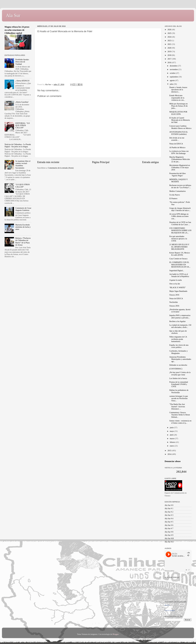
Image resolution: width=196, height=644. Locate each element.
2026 (170, 30)
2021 (170, 44)
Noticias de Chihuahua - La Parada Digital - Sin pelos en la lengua (18, 145)
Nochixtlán (174, 302)
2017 (170, 59)
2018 (170, 55)
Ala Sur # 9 (169, 535)
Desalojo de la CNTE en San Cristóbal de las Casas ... (180, 223)
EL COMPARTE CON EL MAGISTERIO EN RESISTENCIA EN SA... (180, 265)
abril (172, 435)
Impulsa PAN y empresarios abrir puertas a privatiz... (180, 316)
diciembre (174, 66)
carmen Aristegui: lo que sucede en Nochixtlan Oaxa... (179, 398)
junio (172, 428)
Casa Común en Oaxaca (178, 259)
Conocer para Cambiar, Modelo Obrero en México (180, 127)
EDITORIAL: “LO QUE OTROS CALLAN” (23, 125)
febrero (173, 442)
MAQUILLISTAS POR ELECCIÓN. (178, 113)
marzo (172, 438)
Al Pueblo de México (177, 147)
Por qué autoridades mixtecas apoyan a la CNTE (178, 239)
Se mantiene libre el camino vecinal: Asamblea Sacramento (23, 164)
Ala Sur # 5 (169, 522)
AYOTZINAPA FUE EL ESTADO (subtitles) (179, 133)
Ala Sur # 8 (169, 532)
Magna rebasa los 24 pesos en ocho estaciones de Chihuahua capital (17, 30)
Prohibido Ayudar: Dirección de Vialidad (22, 62)
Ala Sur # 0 (169, 505)
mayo (172, 431)
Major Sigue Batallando (178, 291)
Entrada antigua (150, 162)
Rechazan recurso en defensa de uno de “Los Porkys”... (180, 186)
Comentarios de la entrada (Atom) (61, 168)
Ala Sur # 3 (169, 515)
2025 (170, 33)
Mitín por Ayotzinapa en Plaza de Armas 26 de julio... (178, 106)
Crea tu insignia (170, 610)
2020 (170, 48)
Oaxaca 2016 (174, 295)
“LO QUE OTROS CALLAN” (23, 186)
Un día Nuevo (175, 195)
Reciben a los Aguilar (177, 321)
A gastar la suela (176, 280)
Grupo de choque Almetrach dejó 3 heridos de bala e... (180, 209)
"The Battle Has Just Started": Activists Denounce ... (177, 407)
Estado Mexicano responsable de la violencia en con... (177, 98)
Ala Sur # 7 (169, 528)
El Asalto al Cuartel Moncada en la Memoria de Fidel (180, 120)
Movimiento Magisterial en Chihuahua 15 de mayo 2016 (180, 168)
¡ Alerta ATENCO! (22, 81)
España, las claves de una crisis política (179, 346)
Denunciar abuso (173, 461)
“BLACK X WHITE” (178, 287)
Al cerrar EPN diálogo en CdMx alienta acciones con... (179, 216)
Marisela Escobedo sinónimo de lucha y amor (23, 227)
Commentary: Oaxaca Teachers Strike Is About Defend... (180, 415)
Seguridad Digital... (177, 270)
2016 (170, 62)
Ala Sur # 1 (169, 508)
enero (172, 446)
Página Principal (101, 162)
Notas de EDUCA (176, 144)
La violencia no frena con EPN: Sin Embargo (179, 152)
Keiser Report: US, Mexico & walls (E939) (180, 254)
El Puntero (173, 198)
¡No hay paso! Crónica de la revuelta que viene (180, 373)
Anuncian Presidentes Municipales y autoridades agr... (180, 359)
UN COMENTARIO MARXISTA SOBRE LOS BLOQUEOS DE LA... (180, 230)
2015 (170, 451)
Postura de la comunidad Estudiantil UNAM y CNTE (179, 384)
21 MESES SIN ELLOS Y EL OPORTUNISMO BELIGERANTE (179, 247)
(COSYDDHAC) (176, 369)
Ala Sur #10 (169, 538)
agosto (173, 80)
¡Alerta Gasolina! (22, 102)
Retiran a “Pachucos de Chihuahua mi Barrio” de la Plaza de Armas (23, 241)
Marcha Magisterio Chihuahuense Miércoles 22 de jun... (180, 159)
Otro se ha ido (175, 284)
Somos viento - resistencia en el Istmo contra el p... (180, 422)
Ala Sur (13, 15)
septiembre (174, 77)
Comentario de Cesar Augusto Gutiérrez (23, 209)
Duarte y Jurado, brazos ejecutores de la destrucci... (178, 90)
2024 (170, 37)
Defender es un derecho (178, 365)
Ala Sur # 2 (169, 512)
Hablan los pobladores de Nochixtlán (179, 391)
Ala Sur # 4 (169, 518)
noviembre (174, 69)
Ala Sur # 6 (169, 525)
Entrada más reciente (48, 162)
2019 (170, 52)
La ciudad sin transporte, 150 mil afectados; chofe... (180, 326)
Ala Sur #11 (169, 542)
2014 (170, 454)
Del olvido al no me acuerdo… (177, 139)
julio (172, 84)
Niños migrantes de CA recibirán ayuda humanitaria (178, 339)
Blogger (116, 634)
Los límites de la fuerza (178, 378)
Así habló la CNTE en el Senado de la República (179, 275)
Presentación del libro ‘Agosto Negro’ (178, 174)
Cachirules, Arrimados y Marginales (178, 352)
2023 (170, 41)
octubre (173, 73)
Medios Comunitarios (178, 191)
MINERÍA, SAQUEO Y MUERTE (178, 180)
